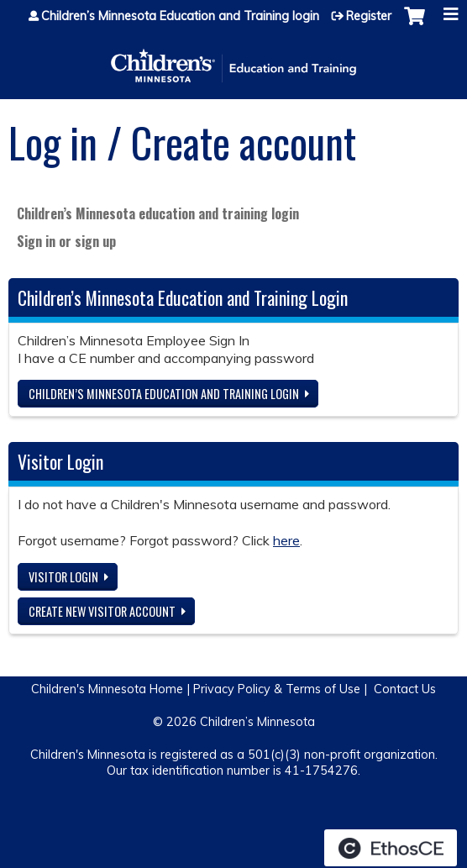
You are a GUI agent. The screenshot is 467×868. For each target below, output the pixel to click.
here (286, 540)
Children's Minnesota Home (107, 689)
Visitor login (63, 577)
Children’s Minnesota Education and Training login (180, 16)
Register (369, 16)
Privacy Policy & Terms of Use (277, 689)
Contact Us (405, 689)
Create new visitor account (102, 611)
